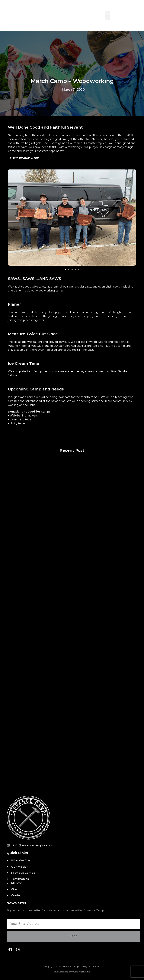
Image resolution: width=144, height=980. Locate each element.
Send (74, 936)
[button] (108, 15)
